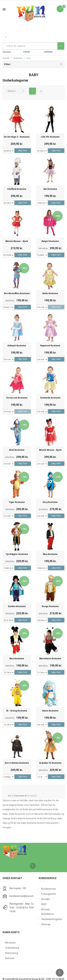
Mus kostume (17, 659)
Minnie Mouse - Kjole (17, 241)
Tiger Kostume (17, 502)
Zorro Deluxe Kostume (17, 763)
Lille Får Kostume (50, 137)
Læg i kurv (23, 151)
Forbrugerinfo (49, 894)
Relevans (12, 91)
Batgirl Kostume (50, 241)
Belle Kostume (50, 294)
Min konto (10, 943)
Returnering (12, 953)
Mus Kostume (50, 554)
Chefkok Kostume (17, 189)
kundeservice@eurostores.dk (25, 896)
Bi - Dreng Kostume (17, 711)
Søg (61, 46)
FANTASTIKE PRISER (30, 50)
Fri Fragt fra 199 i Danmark (12, 50)
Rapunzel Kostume (50, 346)
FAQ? (44, 904)
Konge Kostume (50, 606)
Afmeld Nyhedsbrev (48, 912)
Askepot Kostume (17, 346)
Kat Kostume (50, 189)
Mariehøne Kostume (50, 659)
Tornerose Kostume (17, 398)
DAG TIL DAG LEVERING (51, 50)
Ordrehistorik (12, 948)
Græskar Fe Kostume (50, 763)
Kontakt (45, 899)
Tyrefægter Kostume (17, 554)
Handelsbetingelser (52, 919)
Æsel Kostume (17, 450)
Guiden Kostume (17, 606)
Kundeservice (49, 889)
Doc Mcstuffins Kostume (17, 294)
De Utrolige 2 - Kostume (17, 137)
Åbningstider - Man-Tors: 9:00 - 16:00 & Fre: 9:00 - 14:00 (23, 908)
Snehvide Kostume (50, 398)
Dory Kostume (50, 502)
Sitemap (46, 924)
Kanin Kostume (50, 711)
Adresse (10, 958)
